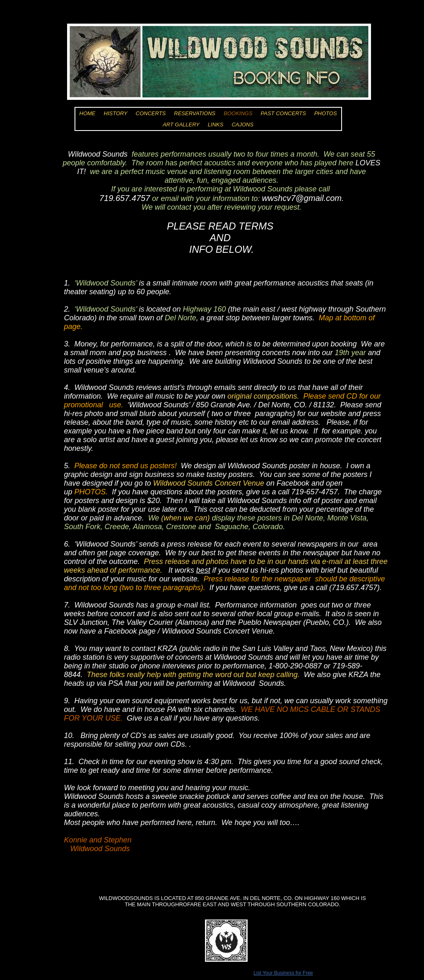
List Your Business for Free (283, 973)
